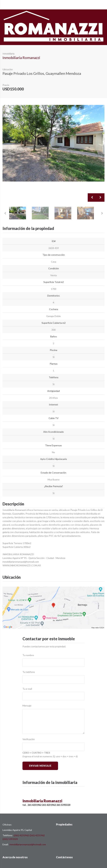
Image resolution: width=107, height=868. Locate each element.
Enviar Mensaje (40, 766)
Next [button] (100, 198)
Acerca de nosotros (15, 857)
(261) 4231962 (21, 835)
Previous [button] (92, 198)
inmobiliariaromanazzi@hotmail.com (28, 844)
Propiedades (64, 824)
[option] (53, 143)
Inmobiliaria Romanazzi (21, 58)
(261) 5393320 (10, 839)
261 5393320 (63, 805)
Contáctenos (64, 857)
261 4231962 (34, 805)
